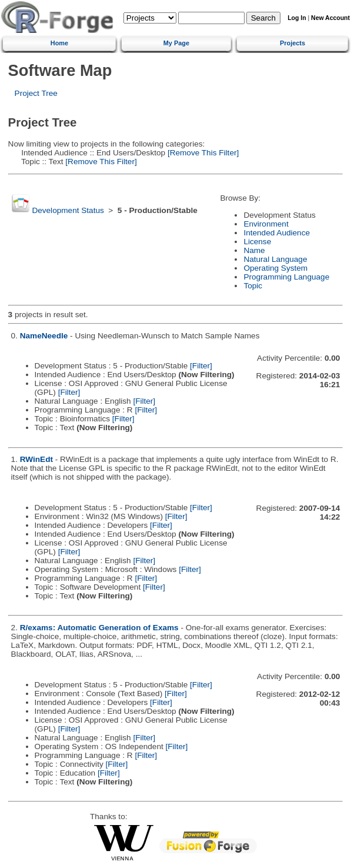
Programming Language (286, 277)
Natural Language (275, 259)
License (257, 242)
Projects (292, 43)
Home (59, 43)
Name (254, 250)
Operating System (275, 268)
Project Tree (36, 93)
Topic (253, 286)
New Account (330, 18)
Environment (266, 224)
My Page (176, 43)
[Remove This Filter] (202, 153)
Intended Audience (277, 233)
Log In (297, 18)
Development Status (68, 210)
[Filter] (201, 366)
